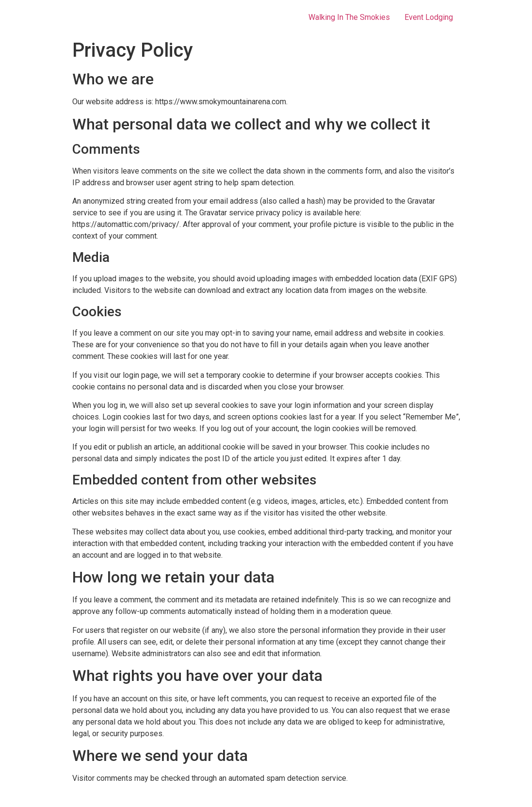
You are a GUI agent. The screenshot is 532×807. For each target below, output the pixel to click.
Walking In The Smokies (349, 17)
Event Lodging (429, 17)
